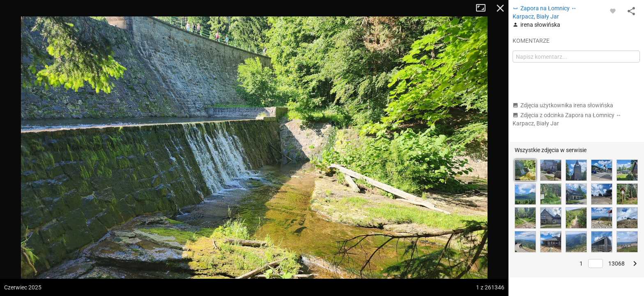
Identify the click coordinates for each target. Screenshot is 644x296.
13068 (616, 264)
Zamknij (500, 8)
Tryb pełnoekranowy (484, 8)
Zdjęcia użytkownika (563, 105)
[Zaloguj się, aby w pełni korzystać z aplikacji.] (613, 11)
